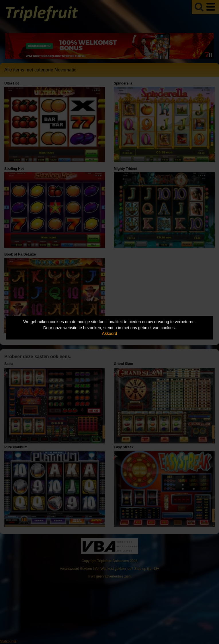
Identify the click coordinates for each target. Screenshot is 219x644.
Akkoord (110, 333)
